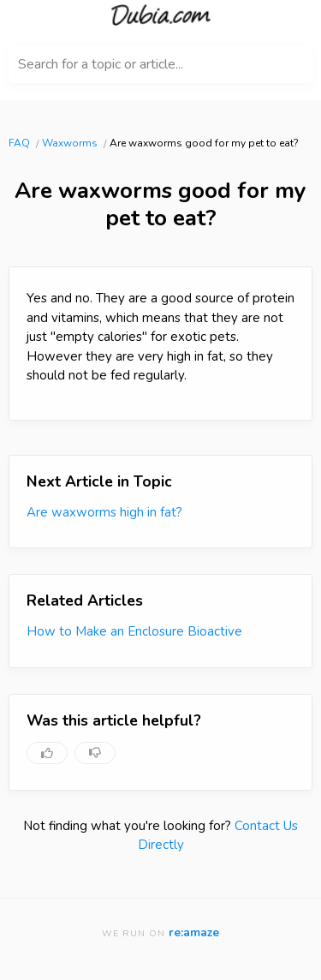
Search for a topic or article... (101, 64)
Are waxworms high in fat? (104, 512)
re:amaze (194, 932)
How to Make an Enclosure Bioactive (134, 631)
